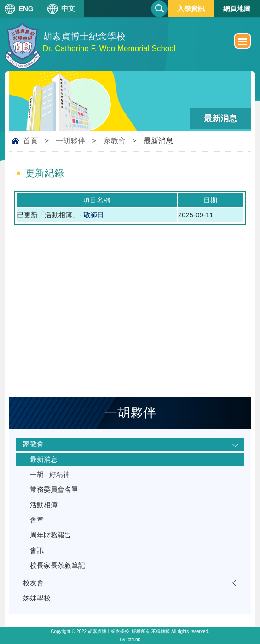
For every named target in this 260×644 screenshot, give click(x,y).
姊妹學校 (37, 598)
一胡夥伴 (70, 141)
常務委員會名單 (54, 489)
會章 (37, 520)
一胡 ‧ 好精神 (50, 474)
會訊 (37, 550)
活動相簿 (44, 505)
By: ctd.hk (130, 640)
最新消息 (44, 459)
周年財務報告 (51, 535)
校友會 (33, 583)
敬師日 (94, 215)
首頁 (30, 141)
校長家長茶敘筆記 (58, 565)
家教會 (115, 141)
